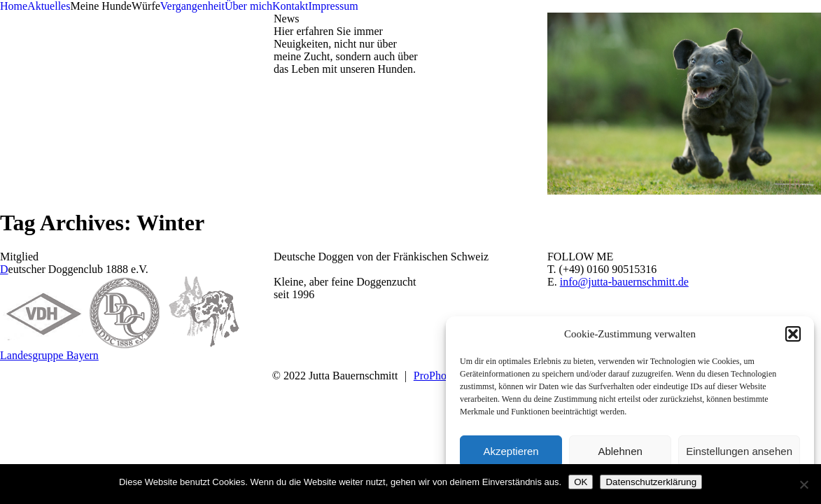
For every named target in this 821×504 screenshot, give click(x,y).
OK (581, 482)
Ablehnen (620, 451)
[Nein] (804, 484)
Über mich (248, 6)
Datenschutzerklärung (651, 482)
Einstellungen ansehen (739, 451)
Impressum (333, 6)
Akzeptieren (511, 451)
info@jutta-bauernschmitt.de (624, 282)
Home (14, 6)
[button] (793, 334)
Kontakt (290, 6)
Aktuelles (49, 6)
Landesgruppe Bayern (49, 355)
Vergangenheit (192, 6)
